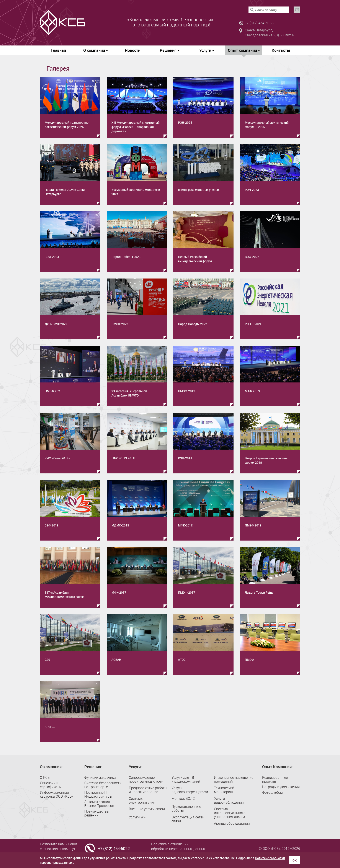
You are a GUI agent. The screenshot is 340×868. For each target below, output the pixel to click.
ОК (295, 860)
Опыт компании (244, 51)
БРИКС (50, 727)
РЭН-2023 (252, 190)
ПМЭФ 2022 (120, 324)
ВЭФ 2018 (52, 525)
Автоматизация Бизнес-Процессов (99, 804)
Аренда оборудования (232, 823)
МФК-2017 (119, 592)
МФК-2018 (185, 525)
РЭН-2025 (185, 122)
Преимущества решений (96, 813)
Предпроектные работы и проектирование (148, 790)
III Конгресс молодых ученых (199, 190)
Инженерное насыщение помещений (234, 779)
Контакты (281, 50)
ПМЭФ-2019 (187, 391)
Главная (59, 50)
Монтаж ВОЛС (183, 798)
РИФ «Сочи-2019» (57, 458)
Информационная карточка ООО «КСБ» (57, 794)
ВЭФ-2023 (52, 257)
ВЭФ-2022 (252, 257)
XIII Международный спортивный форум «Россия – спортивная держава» (136, 127)
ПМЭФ (249, 660)
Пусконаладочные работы (186, 808)
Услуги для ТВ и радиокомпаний (186, 779)
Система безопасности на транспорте (103, 785)
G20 (47, 660)
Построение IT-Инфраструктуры (98, 794)
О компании (96, 50)
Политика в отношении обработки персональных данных (178, 846)
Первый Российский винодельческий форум (195, 259)
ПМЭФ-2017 (187, 592)
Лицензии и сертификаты (51, 785)
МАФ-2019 (252, 391)
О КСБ (45, 777)
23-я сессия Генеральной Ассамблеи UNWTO (129, 393)
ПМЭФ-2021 (53, 391)
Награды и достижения (281, 787)
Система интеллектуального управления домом (230, 813)
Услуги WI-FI (139, 817)
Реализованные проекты (275, 779)
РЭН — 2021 (253, 324)
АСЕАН (116, 660)
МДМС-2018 (120, 525)
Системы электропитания (142, 800)
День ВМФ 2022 (56, 324)
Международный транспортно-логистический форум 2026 (67, 125)
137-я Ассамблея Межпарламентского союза (65, 595)
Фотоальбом (272, 792)
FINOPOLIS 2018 (123, 458)
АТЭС (182, 660)
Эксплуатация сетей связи (188, 819)
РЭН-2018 (185, 458)
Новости (133, 50)
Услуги (207, 50)
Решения (170, 50)
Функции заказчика (100, 777)
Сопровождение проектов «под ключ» (146, 779)
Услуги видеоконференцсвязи (190, 790)
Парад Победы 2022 (193, 324)
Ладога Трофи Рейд (259, 592)
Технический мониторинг (224, 790)
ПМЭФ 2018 (253, 525)
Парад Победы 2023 (126, 257)
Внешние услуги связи (147, 809)
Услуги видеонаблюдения (229, 800)
